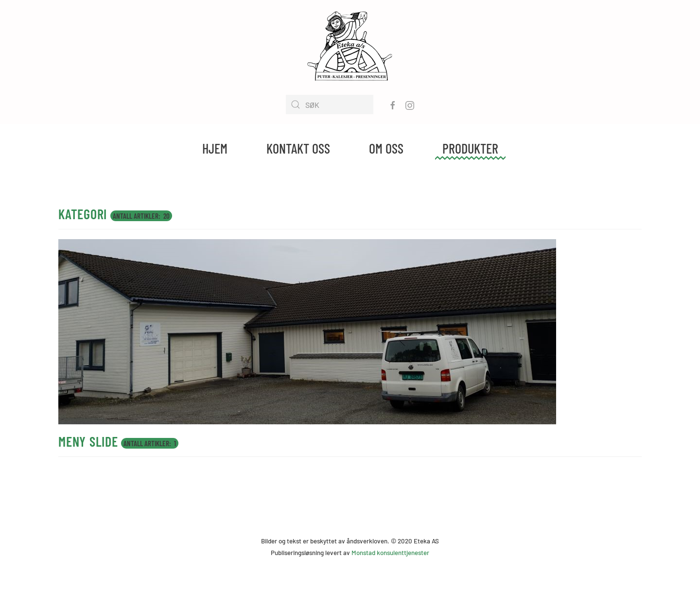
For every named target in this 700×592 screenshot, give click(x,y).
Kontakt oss (298, 148)
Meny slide (88, 441)
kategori (83, 214)
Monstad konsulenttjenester (390, 553)
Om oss (386, 148)
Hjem (215, 148)
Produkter (470, 148)
